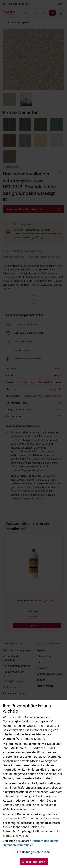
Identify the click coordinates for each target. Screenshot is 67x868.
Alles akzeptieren (34, 862)
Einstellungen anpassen (33, 852)
